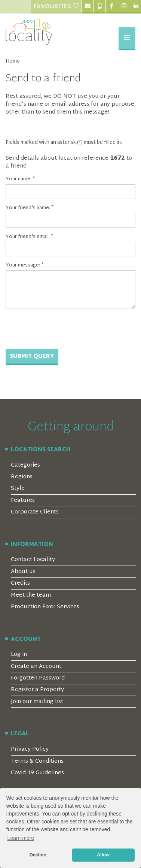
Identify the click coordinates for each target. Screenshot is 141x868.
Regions (22, 477)
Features (23, 501)
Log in (19, 655)
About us (23, 572)
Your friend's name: (28, 208)
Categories (25, 465)
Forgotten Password (38, 678)
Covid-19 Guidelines (37, 773)
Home (13, 62)
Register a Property (37, 690)
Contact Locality (33, 560)
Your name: (19, 179)
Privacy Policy (30, 749)
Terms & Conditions (37, 761)
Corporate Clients (35, 512)
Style (18, 489)
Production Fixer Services (45, 607)
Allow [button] (103, 855)
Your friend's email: (28, 237)
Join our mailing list (37, 702)
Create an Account (36, 667)
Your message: (23, 265)
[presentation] (62, 329)
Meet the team (31, 595)
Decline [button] (38, 855)
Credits (20, 583)
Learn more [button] (21, 838)
